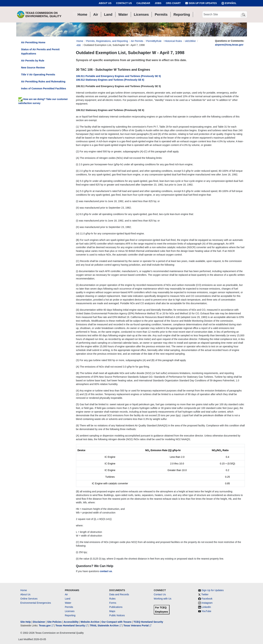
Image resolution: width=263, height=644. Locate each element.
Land (68, 599)
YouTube (206, 611)
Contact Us (124, 3)
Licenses (70, 611)
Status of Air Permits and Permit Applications (40, 51)
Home (24, 590)
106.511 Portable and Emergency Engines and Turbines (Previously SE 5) (118, 76)
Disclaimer (39, 622)
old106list (190, 41)
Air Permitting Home (33, 42)
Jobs (158, 3)
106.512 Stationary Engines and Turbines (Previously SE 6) (110, 80)
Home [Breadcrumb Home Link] (80, 41)
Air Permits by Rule (33, 61)
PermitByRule (154, 41)
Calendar (143, 3)
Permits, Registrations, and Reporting (107, 41)
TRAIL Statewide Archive (106, 626)
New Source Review (33, 68)
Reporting (70, 615)
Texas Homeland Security (72, 626)
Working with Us (163, 599)
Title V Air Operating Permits (38, 75)
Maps (112, 611)
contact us (106, 571)
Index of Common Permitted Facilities (44, 88)
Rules (112, 599)
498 (79, 45)
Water (68, 603)
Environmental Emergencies (36, 603)
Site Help (26, 622)
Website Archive (90, 622)
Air (66, 594)
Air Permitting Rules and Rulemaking (43, 82)
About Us (105, 3)
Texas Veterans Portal (137, 626)
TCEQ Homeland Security (148, 622)
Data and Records (119, 594)
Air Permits (137, 41)
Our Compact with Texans (117, 622)
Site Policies (54, 622)
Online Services (29, 599)
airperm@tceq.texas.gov (229, 45)
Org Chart (173, 3)
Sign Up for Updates (201, 3)
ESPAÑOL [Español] (229, 3)
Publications (116, 607)
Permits (69, 607)
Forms (113, 603)
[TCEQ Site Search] (243, 15)
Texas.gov (46, 626)
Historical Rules (173, 41)
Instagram (207, 603)
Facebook (207, 599)
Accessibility (71, 622)
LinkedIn (206, 607)
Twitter (205, 594)
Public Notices (117, 615)
